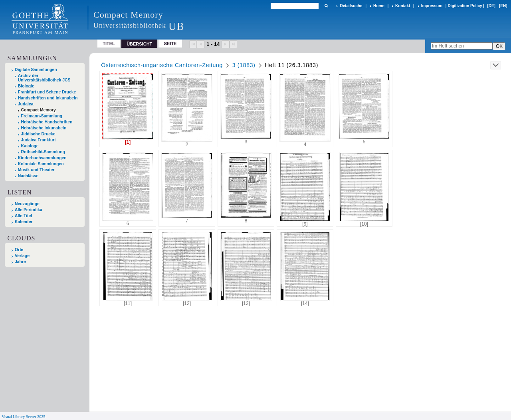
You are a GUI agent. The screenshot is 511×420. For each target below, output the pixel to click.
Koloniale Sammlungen (41, 164)
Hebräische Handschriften (47, 122)
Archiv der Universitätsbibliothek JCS (44, 78)
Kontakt (403, 6)
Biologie (26, 86)
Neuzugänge (27, 204)
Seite (170, 44)
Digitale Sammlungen (36, 70)
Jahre (20, 262)
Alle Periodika (29, 210)
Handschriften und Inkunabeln (48, 98)
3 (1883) (244, 65)
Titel (109, 44)
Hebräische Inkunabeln (44, 128)
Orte (19, 250)
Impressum (432, 6)
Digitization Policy (465, 6)
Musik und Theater (36, 170)
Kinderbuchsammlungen (42, 158)
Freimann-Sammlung (42, 116)
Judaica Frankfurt (39, 140)
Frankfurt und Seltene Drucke (47, 92)
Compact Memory (39, 110)
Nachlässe (28, 176)
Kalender (24, 222)
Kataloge (30, 146)
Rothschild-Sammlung (43, 152)
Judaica (26, 104)
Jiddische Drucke (38, 134)
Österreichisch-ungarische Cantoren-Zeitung (162, 65)
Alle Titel (23, 216)
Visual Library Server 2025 (23, 417)
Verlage (22, 256)
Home (379, 6)
